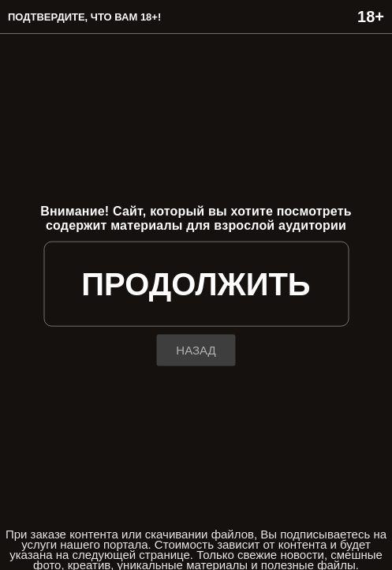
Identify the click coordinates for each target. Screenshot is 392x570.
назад (196, 349)
